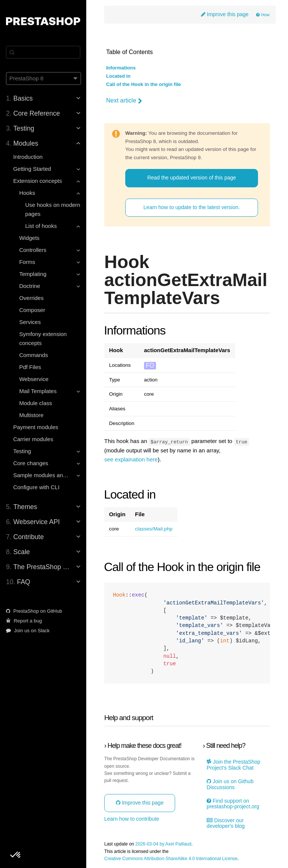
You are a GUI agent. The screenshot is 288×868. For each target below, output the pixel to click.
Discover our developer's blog (226, 823)
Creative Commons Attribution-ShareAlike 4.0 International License (171, 858)
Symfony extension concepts (43, 338)
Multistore (31, 415)
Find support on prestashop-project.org (233, 804)
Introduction (28, 157)
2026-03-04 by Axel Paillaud (163, 844)
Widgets (29, 238)
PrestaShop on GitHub (34, 611)
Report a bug (24, 621)
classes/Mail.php (154, 529)
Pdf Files (30, 367)
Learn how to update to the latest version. (192, 207)
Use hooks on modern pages (53, 209)
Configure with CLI (36, 487)
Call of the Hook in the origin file (143, 84)
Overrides (31, 298)
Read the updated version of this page (192, 178)
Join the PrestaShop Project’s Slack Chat (233, 765)
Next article (124, 101)
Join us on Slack (28, 631)
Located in (118, 76)
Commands (34, 355)
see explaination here (131, 459)
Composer (32, 310)
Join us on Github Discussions (230, 784)
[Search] (43, 52)
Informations (121, 68)
